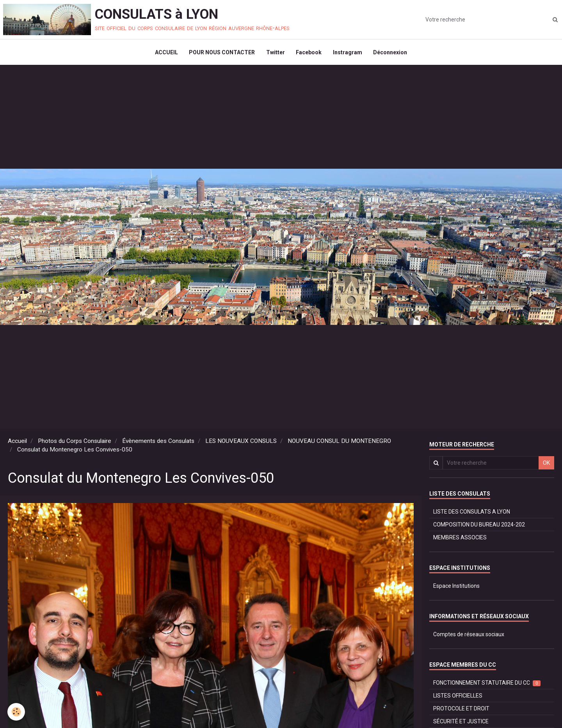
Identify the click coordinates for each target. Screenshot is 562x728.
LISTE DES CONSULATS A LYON (472, 514)
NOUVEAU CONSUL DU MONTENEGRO (339, 443)
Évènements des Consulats (158, 443)
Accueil (17, 443)
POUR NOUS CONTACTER (221, 53)
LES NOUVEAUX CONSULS (241, 443)
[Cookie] (17, 712)
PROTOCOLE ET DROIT (461, 710)
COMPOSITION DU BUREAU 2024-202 (479, 526)
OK (546, 465)
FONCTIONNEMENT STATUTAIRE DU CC (487, 685)
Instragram (348, 53)
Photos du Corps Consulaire (75, 443)
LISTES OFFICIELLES (458, 698)
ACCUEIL (165, 53)
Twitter (275, 53)
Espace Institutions (456, 588)
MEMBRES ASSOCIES (460, 539)
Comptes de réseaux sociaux (469, 636)
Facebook (309, 53)
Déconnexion (392, 53)
